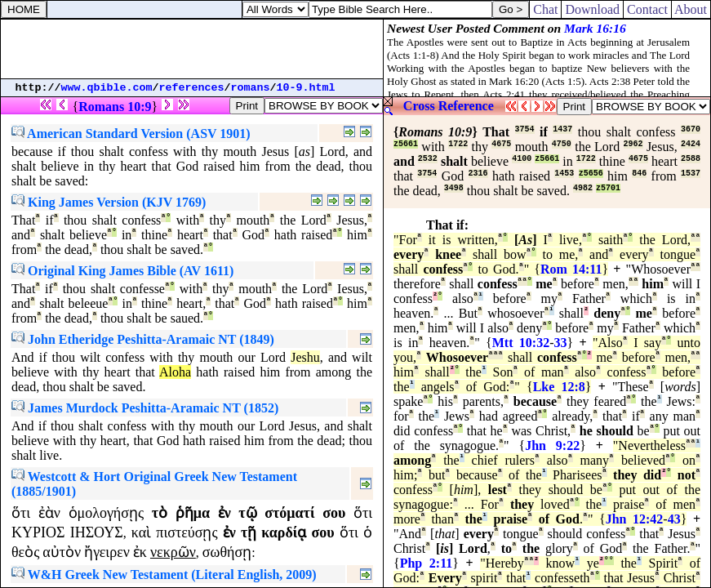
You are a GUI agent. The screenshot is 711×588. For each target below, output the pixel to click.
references (192, 88)
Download (592, 9)
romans (251, 88)
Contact (647, 9)
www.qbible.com (107, 88)
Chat (545, 9)
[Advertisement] (192, 49)
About (691, 9)
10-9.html (306, 88)
